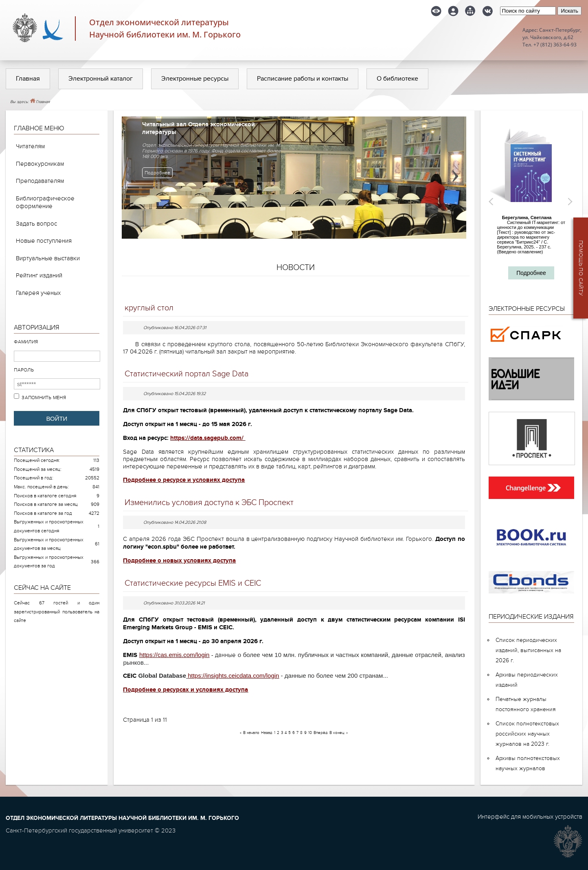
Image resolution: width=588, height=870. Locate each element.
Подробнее (157, 173)
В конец (337, 733)
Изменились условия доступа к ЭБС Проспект (209, 503)
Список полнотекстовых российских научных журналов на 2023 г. (527, 734)
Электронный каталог (101, 79)
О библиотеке (397, 79)
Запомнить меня (44, 398)
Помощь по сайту (581, 268)
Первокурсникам (40, 164)
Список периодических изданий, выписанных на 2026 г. (528, 650)
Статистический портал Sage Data (186, 374)
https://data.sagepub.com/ (207, 438)
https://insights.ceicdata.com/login (233, 676)
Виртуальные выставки (48, 258)
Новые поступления (44, 241)
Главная (28, 79)
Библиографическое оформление (45, 202)
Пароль (24, 370)
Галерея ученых (38, 293)
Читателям (30, 146)
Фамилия (26, 342)
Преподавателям (40, 181)
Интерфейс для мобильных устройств (530, 817)
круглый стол (149, 308)
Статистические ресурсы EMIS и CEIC (193, 583)
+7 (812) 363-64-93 (555, 45)
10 (310, 733)
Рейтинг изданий (39, 275)
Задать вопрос (36, 224)
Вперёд (321, 733)
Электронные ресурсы (195, 79)
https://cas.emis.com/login (174, 655)
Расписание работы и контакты (303, 79)
